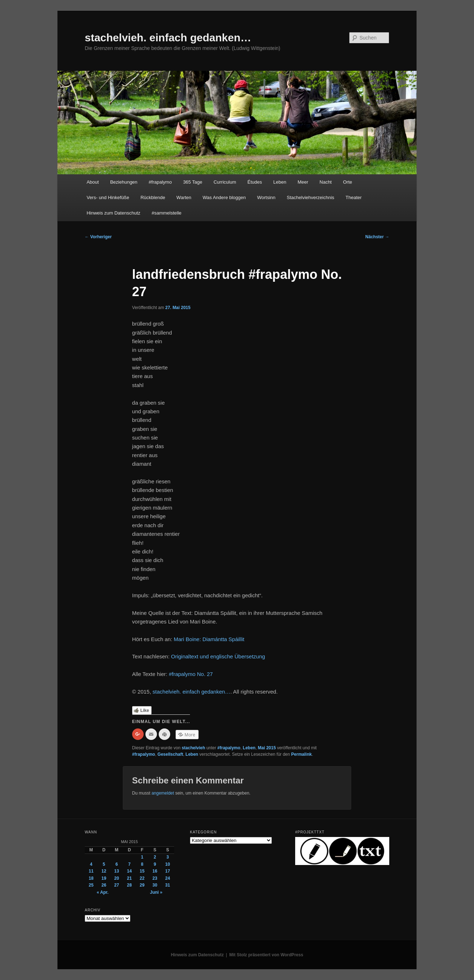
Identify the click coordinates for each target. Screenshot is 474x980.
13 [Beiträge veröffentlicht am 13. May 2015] (117, 871)
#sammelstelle (166, 213)
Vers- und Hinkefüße (108, 197)
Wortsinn (266, 197)
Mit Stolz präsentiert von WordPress (266, 955)
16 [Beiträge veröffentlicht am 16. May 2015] (155, 871)
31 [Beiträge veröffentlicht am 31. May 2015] (168, 885)
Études (255, 182)
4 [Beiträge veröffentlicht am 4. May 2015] (91, 864)
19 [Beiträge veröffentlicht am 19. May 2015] (104, 878)
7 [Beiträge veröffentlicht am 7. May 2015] (129, 864)
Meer (303, 182)
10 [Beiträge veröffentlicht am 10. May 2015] (168, 864)
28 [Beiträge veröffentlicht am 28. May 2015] (129, 885)
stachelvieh (193, 748)
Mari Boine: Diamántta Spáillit (209, 639)
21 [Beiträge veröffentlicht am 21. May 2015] (129, 878)
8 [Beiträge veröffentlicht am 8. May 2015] (142, 864)
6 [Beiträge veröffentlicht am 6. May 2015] (117, 864)
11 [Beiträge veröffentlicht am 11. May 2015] (91, 871)
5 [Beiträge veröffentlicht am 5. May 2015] (104, 864)
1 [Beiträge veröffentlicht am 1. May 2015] (142, 857)
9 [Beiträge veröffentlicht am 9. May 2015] (155, 864)
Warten (184, 197)
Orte (347, 182)
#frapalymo (160, 182)
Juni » (156, 892)
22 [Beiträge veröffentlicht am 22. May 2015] (142, 878)
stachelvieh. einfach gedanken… (168, 38)
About (93, 182)
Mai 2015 (267, 748)
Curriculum (225, 182)
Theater (354, 197)
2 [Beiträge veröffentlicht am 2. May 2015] (155, 857)
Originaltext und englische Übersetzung (218, 656)
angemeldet (163, 793)
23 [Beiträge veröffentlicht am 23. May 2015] (155, 878)
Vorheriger (98, 237)
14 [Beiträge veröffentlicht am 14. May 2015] (129, 871)
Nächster (377, 237)
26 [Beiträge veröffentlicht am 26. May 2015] (104, 885)
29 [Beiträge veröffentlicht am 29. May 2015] (142, 885)
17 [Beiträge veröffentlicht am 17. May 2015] (168, 871)
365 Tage (193, 182)
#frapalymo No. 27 (191, 674)
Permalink (301, 754)
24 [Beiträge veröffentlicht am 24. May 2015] (168, 878)
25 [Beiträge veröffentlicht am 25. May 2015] (91, 885)
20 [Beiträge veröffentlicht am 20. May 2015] (117, 878)
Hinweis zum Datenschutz (113, 213)
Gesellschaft (170, 754)
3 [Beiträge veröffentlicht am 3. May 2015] (168, 857)
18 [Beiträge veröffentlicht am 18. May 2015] (91, 878)
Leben (280, 182)
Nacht (326, 182)
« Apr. (103, 892)
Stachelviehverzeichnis (311, 197)
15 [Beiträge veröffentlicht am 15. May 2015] (142, 871)
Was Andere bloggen (224, 197)
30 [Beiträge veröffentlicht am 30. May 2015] (155, 885)
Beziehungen (124, 182)
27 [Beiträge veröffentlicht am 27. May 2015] (117, 885)
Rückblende (153, 197)
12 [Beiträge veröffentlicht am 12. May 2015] (104, 871)
